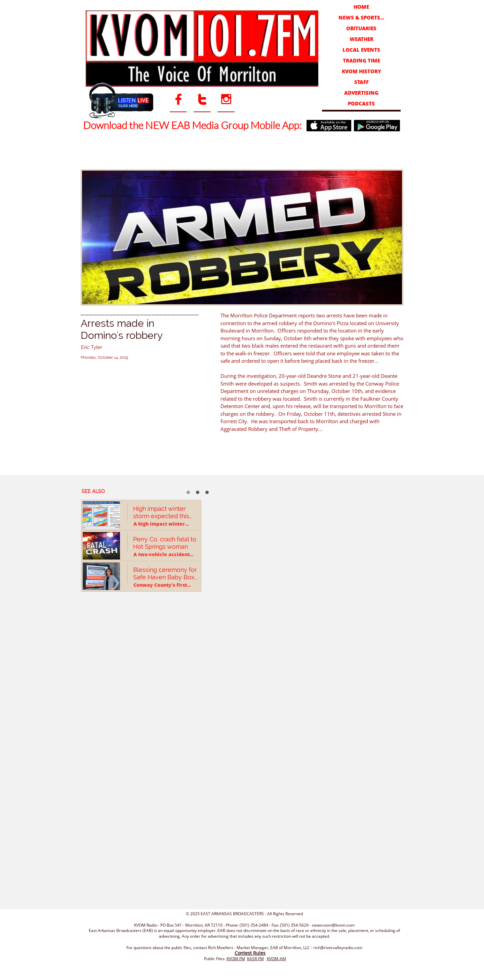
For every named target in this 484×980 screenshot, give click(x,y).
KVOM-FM (236, 959)
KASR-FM (255, 959)
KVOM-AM (276, 959)
